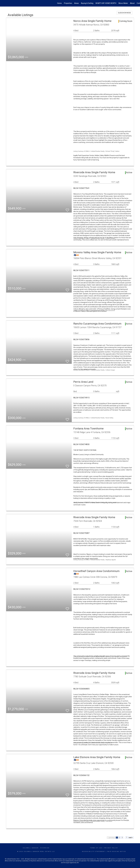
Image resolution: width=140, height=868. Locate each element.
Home (59, 3)
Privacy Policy (111, 848)
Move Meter (123, 3)
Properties (68, 3)
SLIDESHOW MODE (124, 13)
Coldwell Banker (31, 848)
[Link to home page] (3, 3)
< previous (111, 838)
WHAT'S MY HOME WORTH (106, 3)
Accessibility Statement (94, 852)
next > (131, 838)
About (132, 3)
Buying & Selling (87, 3)
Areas (77, 3)
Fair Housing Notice (117, 852)
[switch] (67, 209)
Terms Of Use (96, 848)
